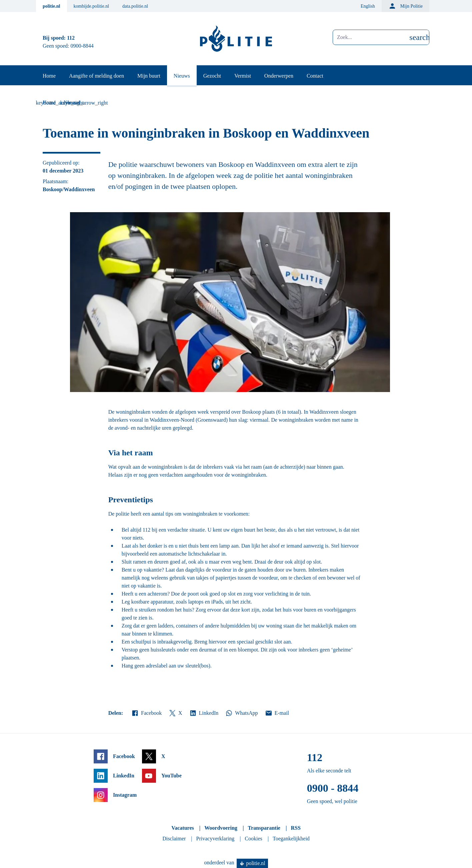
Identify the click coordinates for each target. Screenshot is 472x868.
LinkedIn (204, 713)
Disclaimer (174, 839)
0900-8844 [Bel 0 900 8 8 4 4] (82, 46)
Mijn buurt (149, 76)
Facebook (146, 713)
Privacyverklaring (215, 839)
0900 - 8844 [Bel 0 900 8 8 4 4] (333, 788)
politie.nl (51, 6)
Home (49, 76)
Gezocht (212, 76)
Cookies (253, 839)
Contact (315, 76)
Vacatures (183, 828)
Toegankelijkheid (291, 839)
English (368, 6)
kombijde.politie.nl (91, 6)
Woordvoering (221, 828)
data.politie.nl (135, 6)
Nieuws (182, 76)
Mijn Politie (405, 6)
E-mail (277, 713)
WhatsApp (241, 713)
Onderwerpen (279, 76)
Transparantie (264, 828)
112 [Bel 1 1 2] (71, 38)
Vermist (243, 76)
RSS (295, 828)
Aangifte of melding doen (96, 76)
